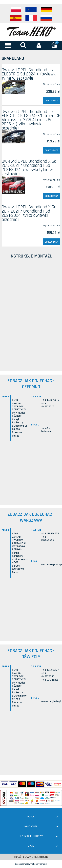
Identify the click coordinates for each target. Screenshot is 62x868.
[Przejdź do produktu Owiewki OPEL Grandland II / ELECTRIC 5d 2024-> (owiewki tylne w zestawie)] (13, 87)
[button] (8, 45)
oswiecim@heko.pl (51, 701)
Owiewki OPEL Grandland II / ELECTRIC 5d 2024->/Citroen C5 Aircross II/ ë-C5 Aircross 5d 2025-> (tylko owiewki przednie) (31, 120)
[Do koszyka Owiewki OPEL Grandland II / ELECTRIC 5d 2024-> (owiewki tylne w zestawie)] (52, 100)
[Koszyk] (54, 45)
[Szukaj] (23, 45)
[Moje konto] (39, 45)
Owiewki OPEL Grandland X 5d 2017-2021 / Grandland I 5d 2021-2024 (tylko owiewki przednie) (29, 213)
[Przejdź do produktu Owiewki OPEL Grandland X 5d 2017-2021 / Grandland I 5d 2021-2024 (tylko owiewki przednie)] (13, 224)
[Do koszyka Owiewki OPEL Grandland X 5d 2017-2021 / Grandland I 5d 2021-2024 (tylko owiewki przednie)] (52, 242)
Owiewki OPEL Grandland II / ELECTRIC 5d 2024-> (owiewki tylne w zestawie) (29, 74)
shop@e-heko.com (46, 430)
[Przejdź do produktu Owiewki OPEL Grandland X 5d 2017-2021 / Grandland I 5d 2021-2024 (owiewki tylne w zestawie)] (13, 185)
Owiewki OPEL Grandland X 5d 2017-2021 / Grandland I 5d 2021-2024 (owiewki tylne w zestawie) (29, 168)
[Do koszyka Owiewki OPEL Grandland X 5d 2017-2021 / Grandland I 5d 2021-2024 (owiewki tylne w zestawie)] (52, 196)
